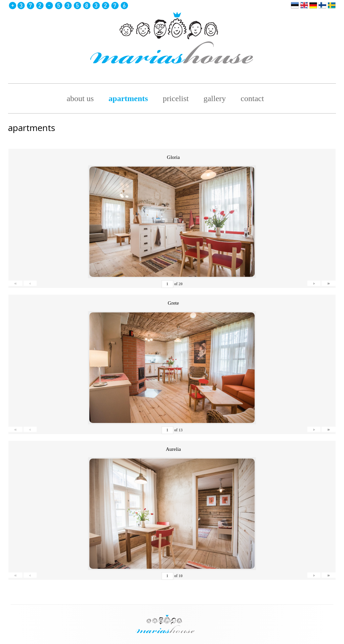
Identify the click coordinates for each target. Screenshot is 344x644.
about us (80, 98)
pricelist (176, 98)
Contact (252, 98)
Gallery (215, 98)
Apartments (128, 98)
